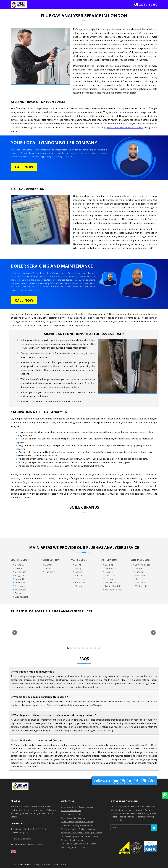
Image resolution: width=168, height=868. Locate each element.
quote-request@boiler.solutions (28, 844)
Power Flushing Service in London (77, 822)
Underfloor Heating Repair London (77, 825)
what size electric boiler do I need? (125, 127)
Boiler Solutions (25, 864)
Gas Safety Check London (73, 847)
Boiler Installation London (73, 818)
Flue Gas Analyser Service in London (78, 844)
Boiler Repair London (71, 811)
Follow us (102, 781)
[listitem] (35, 631)
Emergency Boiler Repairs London (77, 807)
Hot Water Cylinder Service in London (79, 836)
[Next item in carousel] (153, 633)
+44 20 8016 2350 (22, 838)
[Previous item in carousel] (15, 633)
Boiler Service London (71, 814)
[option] (68, 648)
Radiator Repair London (72, 840)
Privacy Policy (60, 864)
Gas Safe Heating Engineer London (78, 829)
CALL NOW (24, 167)
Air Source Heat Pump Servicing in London (81, 833)
